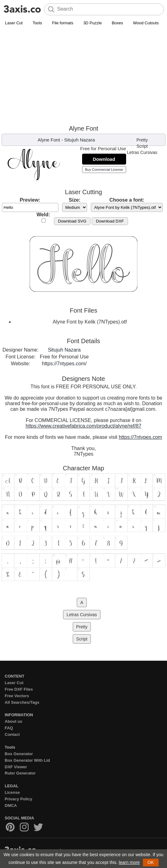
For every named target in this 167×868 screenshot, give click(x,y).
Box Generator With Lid (27, 760)
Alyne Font (49, 140)
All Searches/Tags (22, 702)
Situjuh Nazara (80, 140)
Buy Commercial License (104, 170)
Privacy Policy (18, 799)
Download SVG (72, 221)
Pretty (142, 140)
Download (104, 159)
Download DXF (110, 221)
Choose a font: (127, 200)
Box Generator (19, 754)
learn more (129, 862)
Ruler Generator (20, 773)
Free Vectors (17, 696)
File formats (63, 23)
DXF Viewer (16, 767)
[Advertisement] (83, 75)
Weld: (43, 215)
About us (13, 721)
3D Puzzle (93, 23)
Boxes (117, 23)
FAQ (9, 728)
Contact (12, 734)
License (12, 792)
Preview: (30, 200)
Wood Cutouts (146, 23)
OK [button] (151, 862)
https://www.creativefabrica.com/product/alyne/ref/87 (83, 426)
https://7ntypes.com (140, 437)
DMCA (11, 806)
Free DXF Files (19, 689)
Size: (74, 200)
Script (142, 146)
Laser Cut (14, 23)
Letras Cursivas (142, 152)
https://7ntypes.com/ (64, 364)
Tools (37, 23)
